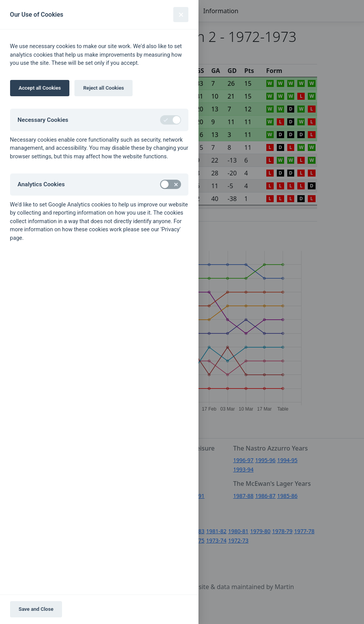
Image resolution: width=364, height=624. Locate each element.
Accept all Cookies (40, 88)
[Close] (181, 15)
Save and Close (36, 609)
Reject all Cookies (104, 88)
